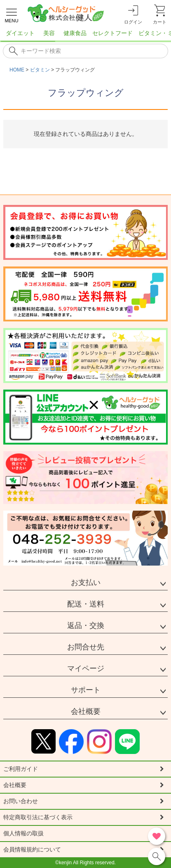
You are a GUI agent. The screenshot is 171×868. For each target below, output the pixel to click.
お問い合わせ (21, 801)
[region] (85, 36)
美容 (49, 33)
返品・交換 (86, 625)
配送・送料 (86, 604)
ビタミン (40, 70)
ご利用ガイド (21, 769)
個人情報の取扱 (23, 833)
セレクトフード (112, 33)
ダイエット (20, 33)
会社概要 (86, 711)
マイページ (86, 668)
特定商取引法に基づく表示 (38, 817)
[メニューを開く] (12, 14)
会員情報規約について (32, 849)
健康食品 (75, 33)
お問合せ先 (86, 647)
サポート (86, 690)
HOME (17, 70)
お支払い (86, 583)
